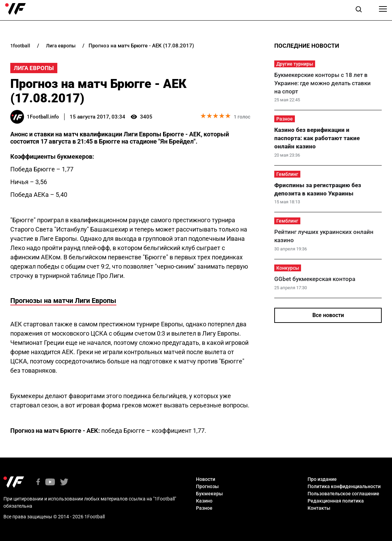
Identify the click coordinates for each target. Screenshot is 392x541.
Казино (204, 501)
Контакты (319, 508)
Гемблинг (287, 174)
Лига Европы (34, 68)
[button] (359, 10)
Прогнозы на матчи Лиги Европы (63, 301)
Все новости (328, 315)
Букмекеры (209, 494)
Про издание (322, 479)
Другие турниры (295, 64)
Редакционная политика (336, 501)
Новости (206, 479)
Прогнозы (207, 486)
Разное (285, 119)
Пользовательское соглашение (343, 494)
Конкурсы (288, 268)
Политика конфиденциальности (344, 486)
